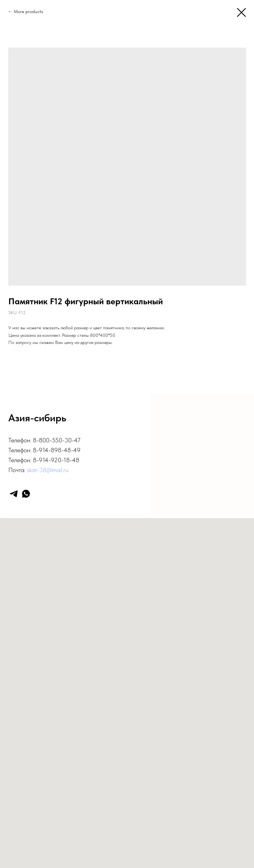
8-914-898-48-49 (57, 450)
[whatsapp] (26, 494)
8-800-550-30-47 (57, 440)
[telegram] (14, 494)
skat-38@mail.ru (48, 470)
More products (29, 12)
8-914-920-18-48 (56, 460)
